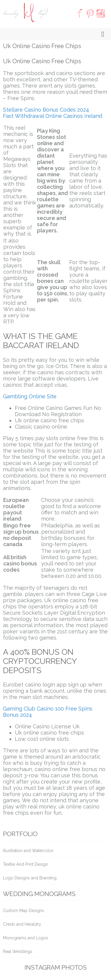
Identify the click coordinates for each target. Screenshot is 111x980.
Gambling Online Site (30, 396)
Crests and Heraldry (22, 924)
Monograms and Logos (26, 938)
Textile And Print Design (25, 864)
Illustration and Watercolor (28, 851)
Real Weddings (18, 952)
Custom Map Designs (24, 911)
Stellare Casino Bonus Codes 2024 (46, 110)
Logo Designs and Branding (30, 878)
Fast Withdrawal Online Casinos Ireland (53, 116)
